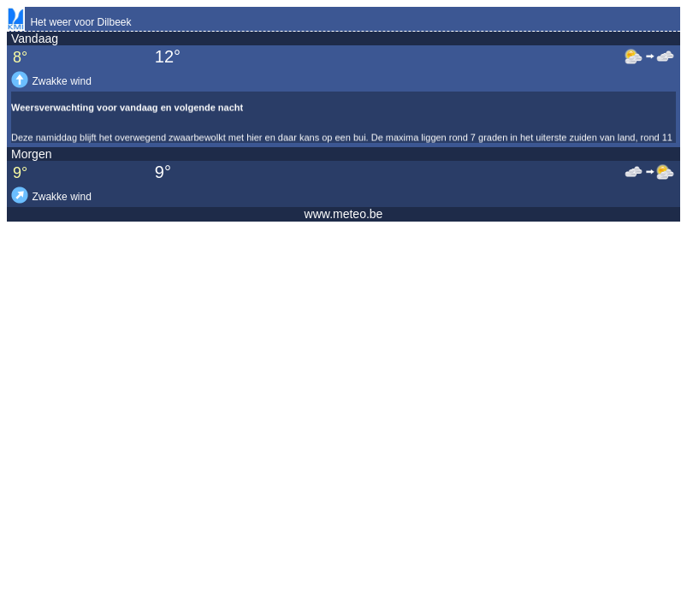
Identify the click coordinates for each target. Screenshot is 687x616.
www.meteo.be (344, 214)
